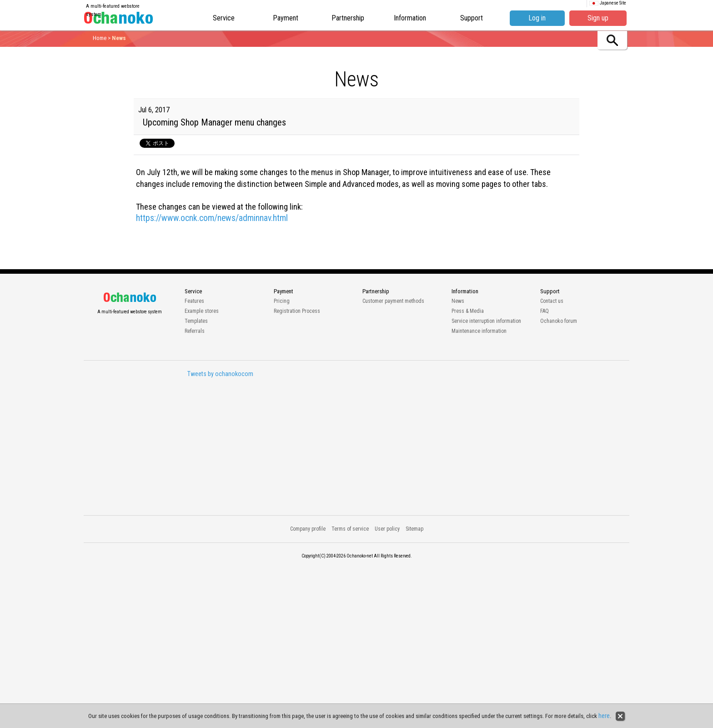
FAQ (545, 311)
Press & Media (468, 311)
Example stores (202, 311)
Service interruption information (486, 321)
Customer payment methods (393, 301)
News (458, 301)
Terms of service (350, 529)
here (604, 716)
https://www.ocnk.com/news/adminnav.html (212, 218)
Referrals (195, 331)
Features (194, 301)
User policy (387, 529)
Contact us (552, 301)
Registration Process (297, 311)
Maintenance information (479, 331)
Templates (196, 321)
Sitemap (414, 529)
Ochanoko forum (559, 321)
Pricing (282, 301)
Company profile (308, 529)
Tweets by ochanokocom (220, 374)
